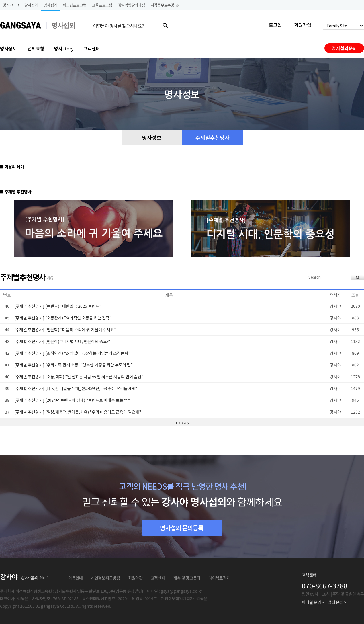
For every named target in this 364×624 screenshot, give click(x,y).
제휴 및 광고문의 (187, 578)
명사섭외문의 (344, 48)
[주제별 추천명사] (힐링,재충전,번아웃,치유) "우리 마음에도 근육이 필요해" (78, 412)
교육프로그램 (102, 5)
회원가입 (303, 25)
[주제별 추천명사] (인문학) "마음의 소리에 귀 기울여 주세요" (65, 329)
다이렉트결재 (219, 578)
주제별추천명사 (213, 137)
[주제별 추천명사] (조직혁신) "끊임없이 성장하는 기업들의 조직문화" (72, 353)
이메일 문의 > (313, 602)
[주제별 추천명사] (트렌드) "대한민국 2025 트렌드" (58, 306)
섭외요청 (36, 48)
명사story (64, 48)
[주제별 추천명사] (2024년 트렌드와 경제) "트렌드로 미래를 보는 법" (72, 400)
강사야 (8, 5)
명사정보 (8, 48)
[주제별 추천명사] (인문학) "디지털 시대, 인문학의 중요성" (63, 341)
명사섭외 (50, 5)
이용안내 (76, 578)
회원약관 (135, 578)
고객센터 (92, 48)
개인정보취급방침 (105, 578)
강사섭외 (31, 5)
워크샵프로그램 (75, 5)
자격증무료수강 (165, 5)
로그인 (275, 25)
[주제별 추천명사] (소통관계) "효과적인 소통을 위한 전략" (63, 318)
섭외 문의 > (337, 602)
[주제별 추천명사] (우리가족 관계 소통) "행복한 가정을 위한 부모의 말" (74, 365)
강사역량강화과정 (132, 5)
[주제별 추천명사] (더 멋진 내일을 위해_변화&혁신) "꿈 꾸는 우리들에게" (76, 388)
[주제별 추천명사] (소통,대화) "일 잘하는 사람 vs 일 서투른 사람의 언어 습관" (79, 377)
